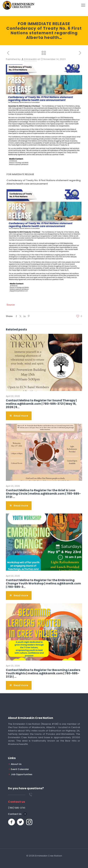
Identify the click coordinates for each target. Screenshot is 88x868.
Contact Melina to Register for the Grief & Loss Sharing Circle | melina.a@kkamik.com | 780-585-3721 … (43, 494)
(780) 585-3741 (17, 808)
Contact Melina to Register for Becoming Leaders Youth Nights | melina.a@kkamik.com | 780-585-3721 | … (43, 673)
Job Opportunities (22, 774)
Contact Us (15, 814)
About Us (16, 764)
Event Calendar (20, 769)
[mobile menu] (83, 5)
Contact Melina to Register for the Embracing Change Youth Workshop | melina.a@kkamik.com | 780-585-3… (43, 583)
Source (11, 305)
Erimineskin (30, 59)
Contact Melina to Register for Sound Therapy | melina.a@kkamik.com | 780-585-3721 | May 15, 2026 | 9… (41, 404)
